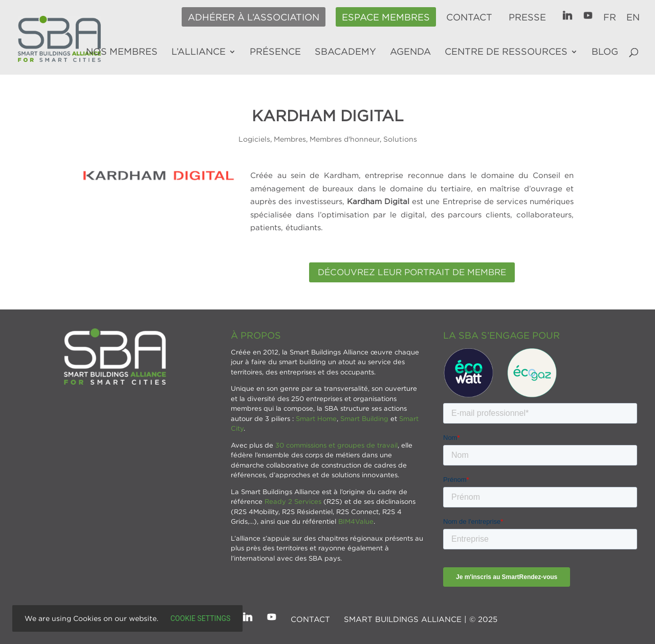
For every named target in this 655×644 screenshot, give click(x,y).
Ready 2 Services (293, 501)
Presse (527, 17)
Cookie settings (200, 618)
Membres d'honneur (345, 139)
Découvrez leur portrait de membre (412, 272)
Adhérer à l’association (254, 17)
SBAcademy (345, 52)
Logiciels (254, 139)
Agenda (410, 52)
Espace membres (386, 17)
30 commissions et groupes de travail (336, 445)
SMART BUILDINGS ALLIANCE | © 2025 (421, 619)
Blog (605, 52)
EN (633, 17)
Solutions (400, 139)
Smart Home (316, 418)
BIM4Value (356, 521)
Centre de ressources (506, 52)
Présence (275, 52)
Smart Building (364, 418)
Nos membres (122, 52)
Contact (469, 17)
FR (610, 17)
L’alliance (199, 52)
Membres (290, 139)
